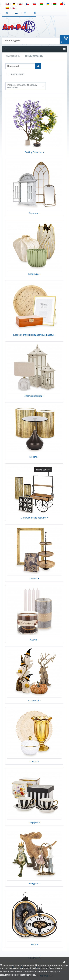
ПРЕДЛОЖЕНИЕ (34, 56)
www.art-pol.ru (13, 56)
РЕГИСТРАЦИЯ (26, 13)
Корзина (36, 13)
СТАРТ (7, 13)
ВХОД (17, 13)
